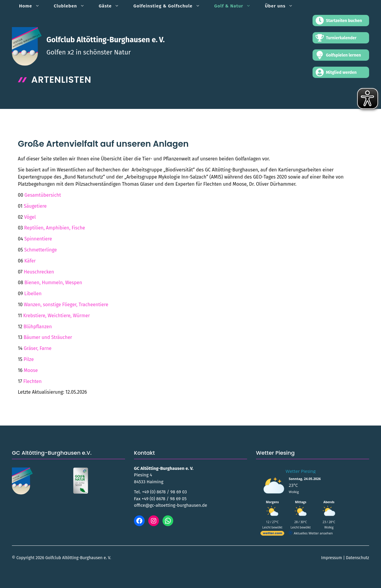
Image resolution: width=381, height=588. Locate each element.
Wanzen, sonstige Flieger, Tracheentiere (66, 305)
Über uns (282, 6)
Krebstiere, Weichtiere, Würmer (57, 316)
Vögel (30, 217)
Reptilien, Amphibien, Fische (55, 228)
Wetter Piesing (301, 471)
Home (33, 6)
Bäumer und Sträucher (48, 337)
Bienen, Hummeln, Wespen (53, 283)
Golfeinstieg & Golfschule (170, 6)
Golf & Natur (236, 6)
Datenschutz (357, 558)
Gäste (113, 6)
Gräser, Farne (38, 348)
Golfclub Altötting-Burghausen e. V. (106, 40)
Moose (31, 370)
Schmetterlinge (40, 250)
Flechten (32, 381)
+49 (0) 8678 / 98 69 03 (164, 492)
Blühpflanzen (38, 327)
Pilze (29, 359)
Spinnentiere (38, 239)
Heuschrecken (39, 272)
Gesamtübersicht (43, 195)
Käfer (30, 261)
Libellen (33, 294)
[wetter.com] (272, 534)
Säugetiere (35, 206)
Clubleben (73, 6)
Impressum (332, 558)
